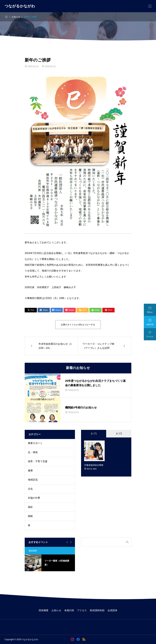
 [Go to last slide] (67, 542)
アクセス (82, 610)
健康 (30, 470)
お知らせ (56, 610)
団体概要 (44, 610)
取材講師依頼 (97, 610)
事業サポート (35, 443)
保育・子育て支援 (38, 461)
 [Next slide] (70, 542)
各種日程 (69, 610)
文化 (30, 489)
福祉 (30, 507)
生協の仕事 (34, 498)
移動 (30, 516)
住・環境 (33, 452)
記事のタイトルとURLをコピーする (78, 325)
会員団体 (112, 610)
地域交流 (33, 480)
